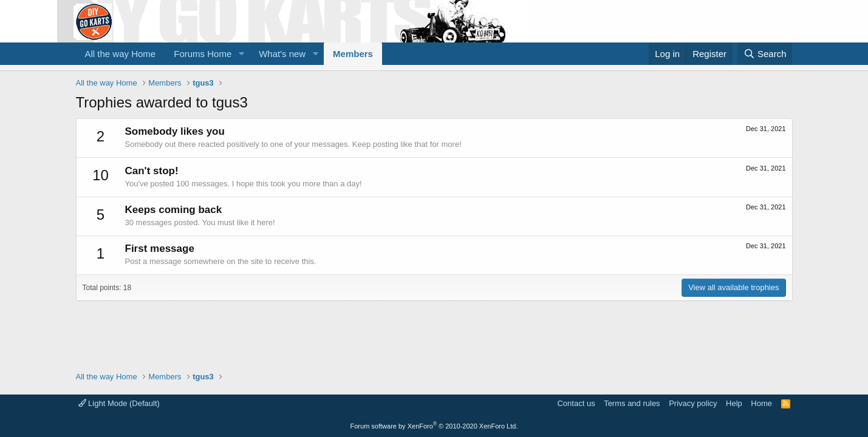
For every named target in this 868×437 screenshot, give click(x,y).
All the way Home (121, 54)
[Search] (765, 54)
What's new (282, 54)
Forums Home (203, 54)
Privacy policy (693, 403)
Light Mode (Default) (119, 403)
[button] (241, 54)
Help (734, 403)
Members (353, 54)
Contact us (576, 403)
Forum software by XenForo (434, 426)
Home (761, 403)
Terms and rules (632, 403)
